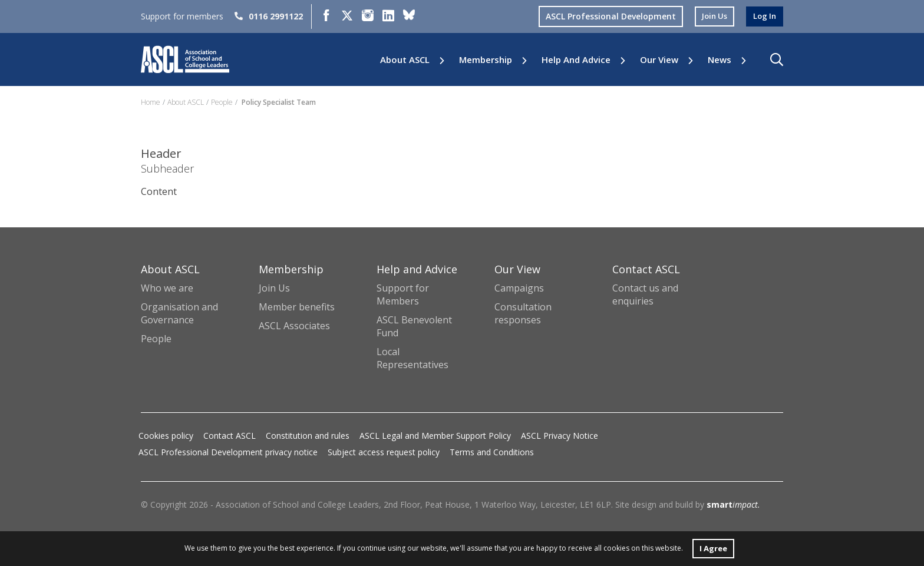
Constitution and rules (308, 436)
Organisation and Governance (179, 313)
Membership (486, 60)
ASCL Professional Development (606, 16)
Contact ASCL (230, 436)
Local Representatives (412, 358)
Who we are (167, 288)
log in (764, 16)
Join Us (274, 288)
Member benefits (297, 307)
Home (151, 102)
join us (711, 16)
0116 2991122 (269, 16)
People (222, 102)
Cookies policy (166, 436)
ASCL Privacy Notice (560, 436)
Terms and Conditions (492, 452)
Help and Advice (576, 60)
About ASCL (405, 60)
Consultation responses (523, 313)
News (720, 60)
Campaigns (519, 288)
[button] (777, 59)
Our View (659, 60)
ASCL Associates (294, 326)
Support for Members (403, 294)
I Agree (713, 547)
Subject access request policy (384, 452)
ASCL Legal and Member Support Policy (435, 436)
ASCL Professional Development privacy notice (228, 452)
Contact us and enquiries (645, 294)
